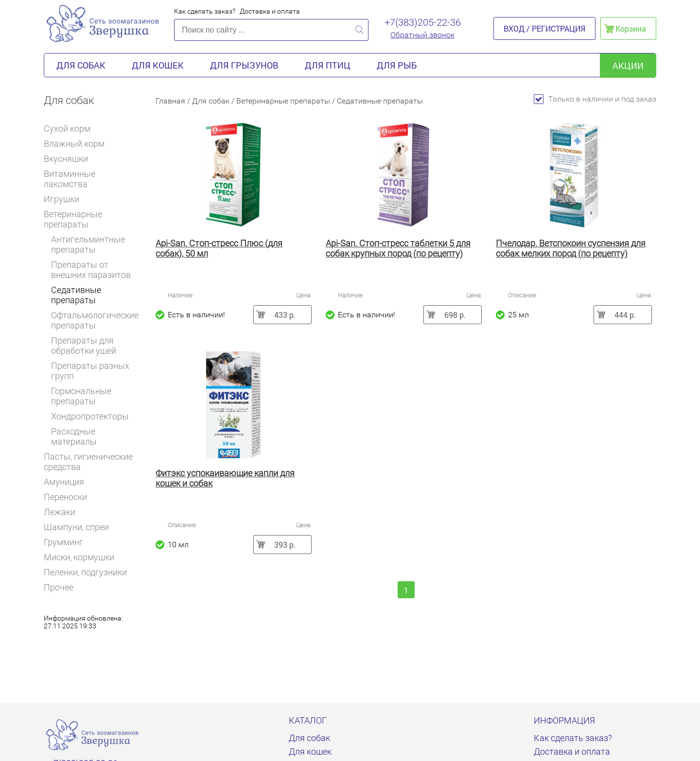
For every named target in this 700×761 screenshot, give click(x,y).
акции (628, 66)
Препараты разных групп (90, 371)
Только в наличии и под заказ (595, 99)
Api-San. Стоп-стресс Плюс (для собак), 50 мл (219, 248)
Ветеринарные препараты (92, 219)
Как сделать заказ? (205, 11)
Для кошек (158, 65)
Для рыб (397, 65)
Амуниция (68, 482)
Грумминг (68, 542)
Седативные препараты (76, 295)
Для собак (81, 65)
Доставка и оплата (270, 11)
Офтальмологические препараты (95, 320)
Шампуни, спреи (76, 527)
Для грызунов (244, 65)
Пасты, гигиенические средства (88, 462)
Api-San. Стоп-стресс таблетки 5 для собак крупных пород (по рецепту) (398, 248)
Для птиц (328, 65)
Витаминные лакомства (92, 179)
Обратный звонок (422, 35)
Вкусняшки (70, 159)
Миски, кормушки (79, 557)
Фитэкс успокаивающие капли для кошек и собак (225, 478)
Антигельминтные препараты (88, 244)
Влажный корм (78, 144)
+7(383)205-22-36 (423, 22)
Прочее (59, 587)
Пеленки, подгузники (85, 572)
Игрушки (66, 199)
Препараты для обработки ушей (84, 346)
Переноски (65, 497)
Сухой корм (71, 129)
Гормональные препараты (81, 396)
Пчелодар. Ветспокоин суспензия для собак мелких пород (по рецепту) (571, 248)
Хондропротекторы (90, 416)
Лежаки (60, 512)
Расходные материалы (74, 436)
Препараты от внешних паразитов (91, 270)
